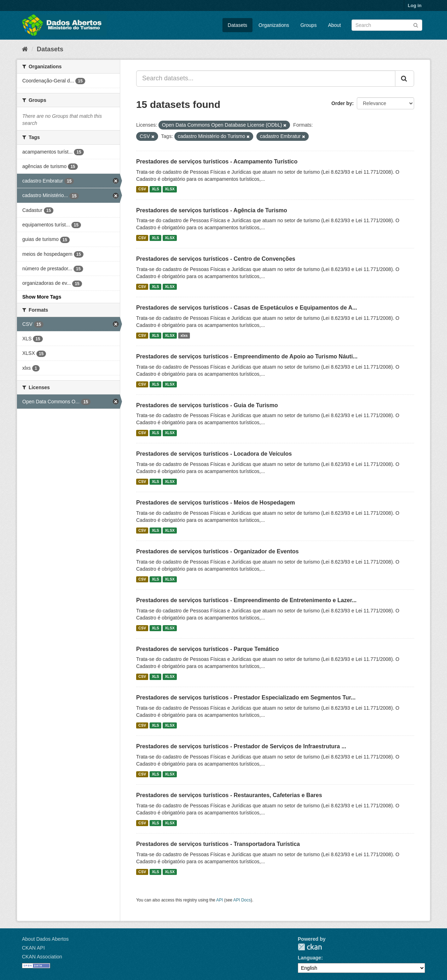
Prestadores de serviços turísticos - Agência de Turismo (212, 210)
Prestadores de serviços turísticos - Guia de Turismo (207, 405)
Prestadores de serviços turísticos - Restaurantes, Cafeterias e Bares (229, 795)
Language (309, 958)
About (334, 25)
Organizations (274, 25)
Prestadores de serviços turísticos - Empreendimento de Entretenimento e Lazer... (246, 600)
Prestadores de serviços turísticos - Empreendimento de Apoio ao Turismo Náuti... (247, 356)
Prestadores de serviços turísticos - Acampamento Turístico (217, 162)
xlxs (184, 335)
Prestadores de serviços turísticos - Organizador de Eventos (217, 551)
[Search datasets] (387, 25)
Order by (342, 103)
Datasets (237, 25)
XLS (155, 189)
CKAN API (33, 948)
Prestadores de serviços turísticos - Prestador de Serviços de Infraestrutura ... (241, 746)
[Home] (25, 49)
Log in (415, 5)
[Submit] (416, 25)
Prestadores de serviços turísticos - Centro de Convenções (216, 259)
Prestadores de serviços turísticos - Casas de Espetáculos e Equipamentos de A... (247, 308)
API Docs (242, 900)
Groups (308, 25)
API (219, 900)
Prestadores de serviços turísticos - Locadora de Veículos (214, 454)
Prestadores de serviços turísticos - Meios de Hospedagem (216, 503)
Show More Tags (42, 297)
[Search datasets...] (266, 79)
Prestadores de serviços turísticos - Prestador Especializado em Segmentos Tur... (246, 697)
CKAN (310, 947)
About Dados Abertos (45, 939)
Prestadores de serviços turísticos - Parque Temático (207, 649)
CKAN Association (42, 957)
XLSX (170, 189)
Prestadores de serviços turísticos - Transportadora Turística (218, 844)
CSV (142, 189)
